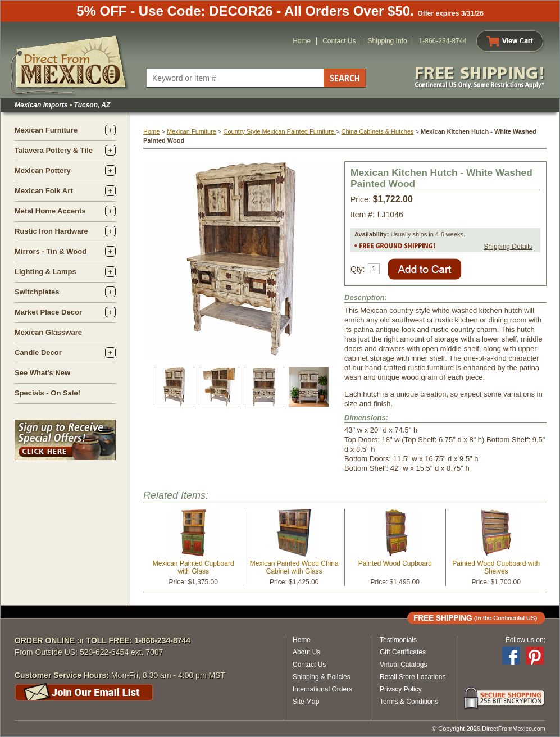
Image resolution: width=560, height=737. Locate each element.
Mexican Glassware (48, 332)
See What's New (42, 373)
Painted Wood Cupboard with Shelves (496, 567)
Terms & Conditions (409, 702)
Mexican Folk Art (44, 191)
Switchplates (37, 292)
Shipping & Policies (322, 677)
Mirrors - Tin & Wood (51, 251)
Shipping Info (388, 41)
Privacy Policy (401, 689)
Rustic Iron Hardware (51, 231)
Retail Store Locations (413, 677)
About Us (306, 652)
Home (302, 41)
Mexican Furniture (46, 130)
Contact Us (339, 41)
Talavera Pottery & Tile (54, 150)
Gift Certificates (403, 652)
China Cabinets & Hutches (378, 131)
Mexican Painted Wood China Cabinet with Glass (294, 567)
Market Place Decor (48, 312)
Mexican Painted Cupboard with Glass (194, 567)
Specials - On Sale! (47, 393)
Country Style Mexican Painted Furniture (279, 131)
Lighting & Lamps (45, 272)
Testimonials (398, 640)
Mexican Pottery (43, 170)
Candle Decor (38, 352)
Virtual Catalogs (404, 665)
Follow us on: (525, 640)
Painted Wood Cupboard (395, 563)
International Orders (322, 689)
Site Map (306, 702)
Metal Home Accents (50, 211)
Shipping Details (508, 247)
